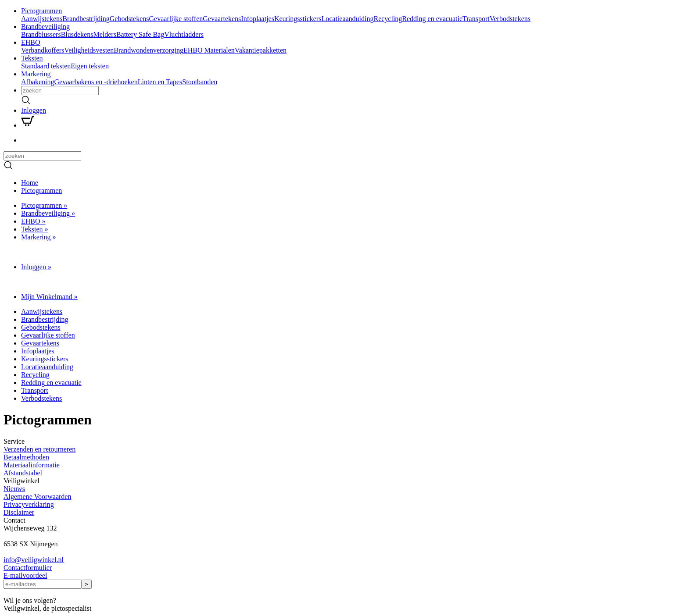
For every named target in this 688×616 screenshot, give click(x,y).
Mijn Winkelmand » (49, 297)
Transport (476, 19)
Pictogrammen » (44, 205)
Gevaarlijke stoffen (176, 19)
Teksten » (35, 229)
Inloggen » (36, 267)
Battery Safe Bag (140, 34)
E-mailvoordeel (25, 575)
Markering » (39, 237)
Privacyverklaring (29, 504)
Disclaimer (19, 512)
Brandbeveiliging (45, 27)
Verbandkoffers (43, 50)
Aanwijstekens (42, 19)
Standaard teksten (46, 66)
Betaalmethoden (26, 457)
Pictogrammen (41, 11)
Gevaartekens (222, 19)
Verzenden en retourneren (39, 449)
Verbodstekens (510, 19)
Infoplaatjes (258, 19)
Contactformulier (28, 568)
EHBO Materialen (209, 50)
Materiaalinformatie (32, 465)
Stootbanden (200, 82)
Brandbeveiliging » (48, 213)
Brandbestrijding (86, 19)
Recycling (388, 19)
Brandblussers (41, 34)
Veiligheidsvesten (89, 50)
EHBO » (33, 221)
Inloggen (34, 110)
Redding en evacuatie (432, 19)
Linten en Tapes (160, 82)
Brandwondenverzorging (149, 50)
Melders (104, 34)
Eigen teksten (90, 66)
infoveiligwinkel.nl (34, 560)
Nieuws (14, 489)
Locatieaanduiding (347, 19)
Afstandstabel (23, 473)
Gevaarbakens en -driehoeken (96, 82)
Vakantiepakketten (261, 50)
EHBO (31, 42)
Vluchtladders (184, 34)
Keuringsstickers (298, 19)
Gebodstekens (129, 19)
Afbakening (38, 82)
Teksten (32, 58)
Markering (36, 74)
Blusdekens (77, 34)
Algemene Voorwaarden (37, 497)
